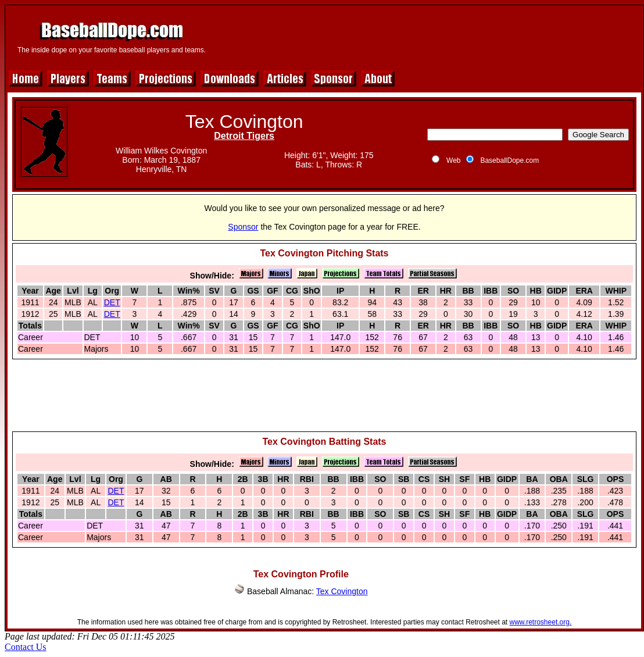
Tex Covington (342, 591)
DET (112, 302)
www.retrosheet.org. (541, 622)
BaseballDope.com (509, 160)
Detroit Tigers (244, 136)
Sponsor (243, 227)
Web (453, 160)
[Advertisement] (427, 36)
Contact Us (26, 647)
